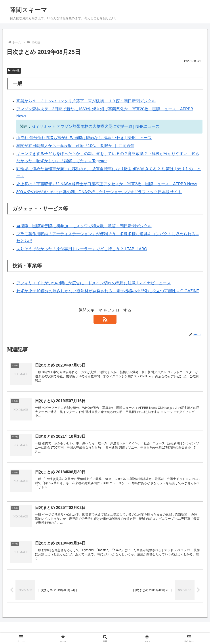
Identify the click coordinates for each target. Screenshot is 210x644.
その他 (14, 71)
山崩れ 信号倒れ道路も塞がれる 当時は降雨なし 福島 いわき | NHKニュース (84, 138)
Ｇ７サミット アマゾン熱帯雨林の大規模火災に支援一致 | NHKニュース (96, 126)
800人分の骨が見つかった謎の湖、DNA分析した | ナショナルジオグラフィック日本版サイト (99, 192)
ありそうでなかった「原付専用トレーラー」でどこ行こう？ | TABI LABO (82, 249)
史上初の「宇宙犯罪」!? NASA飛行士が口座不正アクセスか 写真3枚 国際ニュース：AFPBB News (107, 184)
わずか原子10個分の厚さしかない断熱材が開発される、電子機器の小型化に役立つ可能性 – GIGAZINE (108, 291)
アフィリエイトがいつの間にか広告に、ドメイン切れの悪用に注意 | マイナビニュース (94, 283)
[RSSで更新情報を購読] (105, 319)
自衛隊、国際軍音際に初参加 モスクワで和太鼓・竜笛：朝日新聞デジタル (84, 226)
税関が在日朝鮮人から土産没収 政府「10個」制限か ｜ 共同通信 (75, 146)
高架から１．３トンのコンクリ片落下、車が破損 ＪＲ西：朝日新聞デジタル (86, 101)
